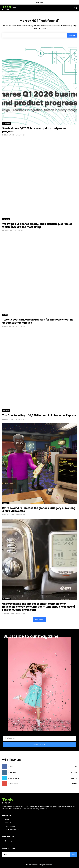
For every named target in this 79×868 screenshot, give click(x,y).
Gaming (6, 503)
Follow (74, 772)
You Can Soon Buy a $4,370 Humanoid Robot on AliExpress (39, 415)
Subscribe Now (40, 744)
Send (74, 854)
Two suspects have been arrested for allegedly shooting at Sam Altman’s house (38, 321)
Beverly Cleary (8, 419)
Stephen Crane (8, 515)
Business (6, 123)
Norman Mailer (8, 135)
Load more (39, 620)
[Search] (72, 35)
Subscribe (73, 784)
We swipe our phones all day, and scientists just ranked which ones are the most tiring (37, 225)
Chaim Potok (7, 231)
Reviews (6, 219)
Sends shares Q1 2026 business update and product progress (35, 130)
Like (75, 767)
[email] (39, 738)
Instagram (11, 841)
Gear (5, 315)
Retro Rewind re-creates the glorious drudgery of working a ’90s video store (39, 510)
